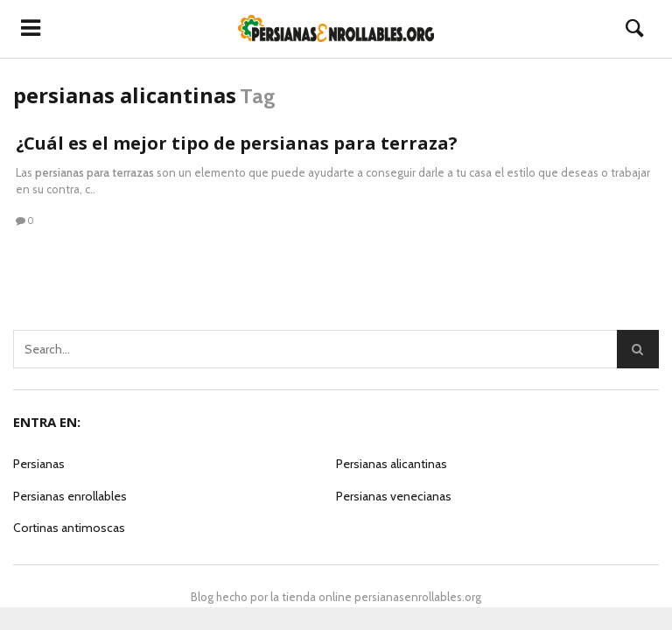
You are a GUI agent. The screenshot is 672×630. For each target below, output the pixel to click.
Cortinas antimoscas (69, 528)
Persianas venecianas (394, 496)
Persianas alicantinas (392, 464)
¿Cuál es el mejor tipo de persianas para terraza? (237, 143)
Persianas (39, 464)
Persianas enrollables (70, 496)
